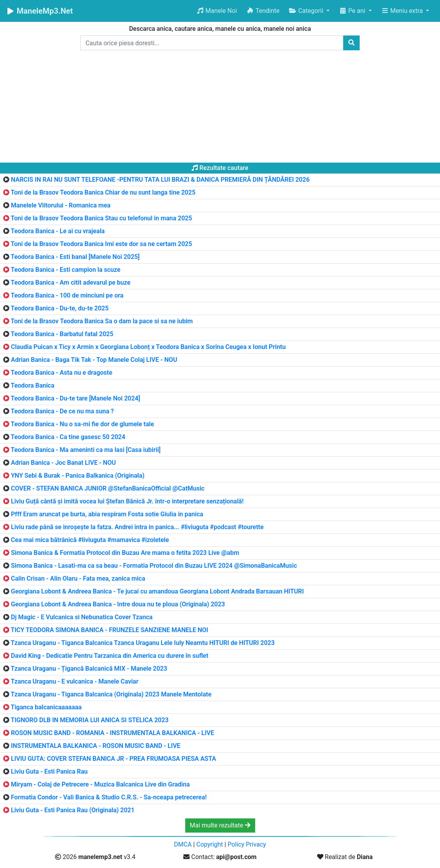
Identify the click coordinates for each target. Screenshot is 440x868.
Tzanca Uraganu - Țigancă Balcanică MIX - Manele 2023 (89, 669)
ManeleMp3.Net (40, 11)
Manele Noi (217, 11)
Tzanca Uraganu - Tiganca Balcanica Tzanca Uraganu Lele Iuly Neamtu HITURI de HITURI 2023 (143, 643)
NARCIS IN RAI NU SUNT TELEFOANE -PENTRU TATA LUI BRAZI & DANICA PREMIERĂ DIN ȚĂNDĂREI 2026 (160, 180)
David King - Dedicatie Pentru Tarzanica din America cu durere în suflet (110, 656)
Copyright (209, 844)
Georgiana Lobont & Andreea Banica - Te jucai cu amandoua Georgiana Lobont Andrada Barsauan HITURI (157, 591)
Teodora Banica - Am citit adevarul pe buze (71, 283)
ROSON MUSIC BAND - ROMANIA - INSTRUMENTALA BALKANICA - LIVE (113, 733)
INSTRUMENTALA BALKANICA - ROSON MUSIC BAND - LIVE (96, 746)
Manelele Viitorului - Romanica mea (61, 205)
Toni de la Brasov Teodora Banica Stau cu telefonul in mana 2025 (102, 218)
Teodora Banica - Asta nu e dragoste (62, 373)
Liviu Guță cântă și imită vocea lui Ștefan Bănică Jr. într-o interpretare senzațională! (127, 501)
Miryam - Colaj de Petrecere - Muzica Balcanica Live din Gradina (100, 784)
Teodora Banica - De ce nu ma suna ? (62, 411)
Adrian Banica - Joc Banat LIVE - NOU (63, 463)
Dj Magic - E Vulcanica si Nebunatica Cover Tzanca (82, 617)
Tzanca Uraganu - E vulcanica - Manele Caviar (75, 681)
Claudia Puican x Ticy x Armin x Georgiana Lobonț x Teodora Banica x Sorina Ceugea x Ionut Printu (148, 347)
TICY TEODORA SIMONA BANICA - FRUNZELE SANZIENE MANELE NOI (110, 630)
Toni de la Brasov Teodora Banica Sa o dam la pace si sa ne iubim (102, 321)
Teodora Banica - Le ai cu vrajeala (58, 231)
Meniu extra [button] (403, 11)
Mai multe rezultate (220, 825)
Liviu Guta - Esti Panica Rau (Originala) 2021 (73, 810)
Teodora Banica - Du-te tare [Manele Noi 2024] (76, 398)
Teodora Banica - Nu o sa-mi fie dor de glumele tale (82, 424)
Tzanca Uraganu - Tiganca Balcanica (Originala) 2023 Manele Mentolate (111, 694)
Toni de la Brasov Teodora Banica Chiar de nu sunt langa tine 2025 (103, 192)
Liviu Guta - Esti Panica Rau (49, 771)
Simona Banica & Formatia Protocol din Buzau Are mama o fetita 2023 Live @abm (125, 553)
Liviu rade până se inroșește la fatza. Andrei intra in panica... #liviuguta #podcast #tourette (137, 527)
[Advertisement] (220, 108)
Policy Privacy (247, 844)
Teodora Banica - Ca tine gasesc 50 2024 (68, 437)
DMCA (183, 844)
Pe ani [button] (353, 11)
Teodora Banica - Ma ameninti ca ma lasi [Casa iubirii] (86, 450)
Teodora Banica (33, 385)
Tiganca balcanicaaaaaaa (46, 707)
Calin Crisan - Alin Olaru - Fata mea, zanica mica (78, 578)
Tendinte (263, 11)
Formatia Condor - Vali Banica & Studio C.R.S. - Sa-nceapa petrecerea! (109, 797)
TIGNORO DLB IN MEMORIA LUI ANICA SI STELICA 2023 (90, 720)
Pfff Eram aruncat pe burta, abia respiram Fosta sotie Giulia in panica (107, 514)
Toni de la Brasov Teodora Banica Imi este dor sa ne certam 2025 (102, 244)
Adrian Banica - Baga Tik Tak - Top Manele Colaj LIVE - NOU (94, 360)
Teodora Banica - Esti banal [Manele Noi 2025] (75, 257)
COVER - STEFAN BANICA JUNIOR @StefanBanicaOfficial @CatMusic (108, 488)
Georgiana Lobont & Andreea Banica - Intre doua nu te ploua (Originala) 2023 (118, 604)
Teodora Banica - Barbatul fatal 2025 (62, 334)
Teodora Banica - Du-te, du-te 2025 (60, 308)
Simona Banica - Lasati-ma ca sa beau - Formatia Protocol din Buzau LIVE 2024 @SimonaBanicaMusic (154, 566)
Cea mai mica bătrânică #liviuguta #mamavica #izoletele (90, 540)
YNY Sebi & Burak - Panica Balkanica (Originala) (78, 476)
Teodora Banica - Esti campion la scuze (66, 270)
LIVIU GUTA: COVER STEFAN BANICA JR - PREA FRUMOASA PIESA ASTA (114, 759)
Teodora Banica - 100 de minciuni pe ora (67, 295)
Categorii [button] (307, 11)
